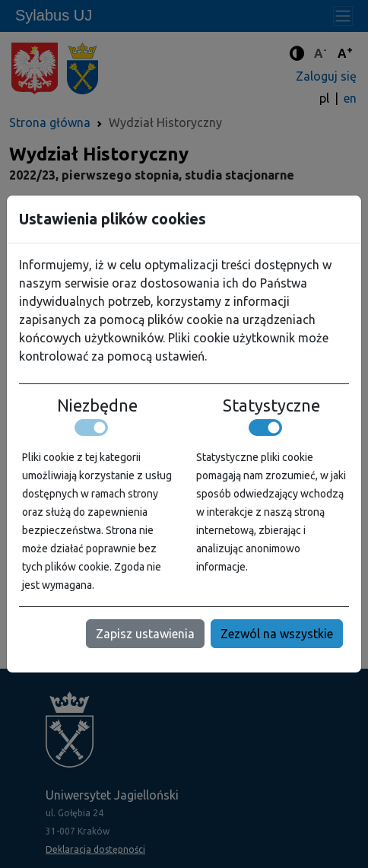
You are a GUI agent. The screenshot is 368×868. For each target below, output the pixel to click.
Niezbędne (97, 405)
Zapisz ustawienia (145, 634)
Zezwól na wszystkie (277, 634)
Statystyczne (271, 405)
